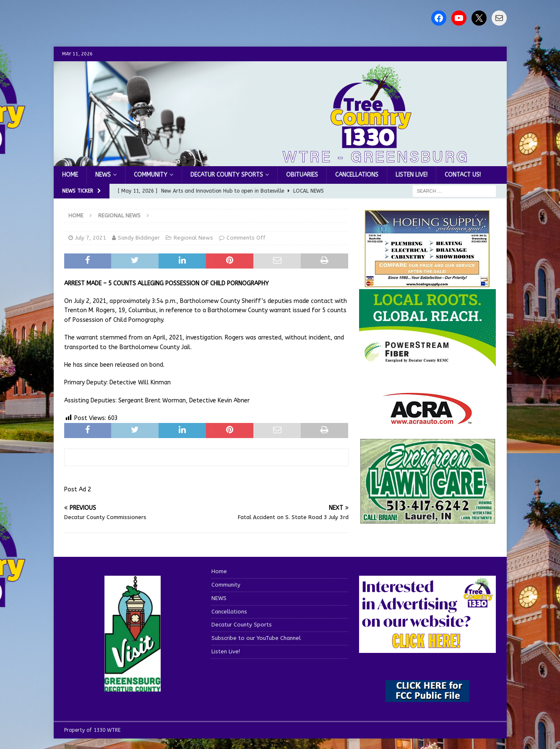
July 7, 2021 (91, 238)
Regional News (193, 238)
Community (151, 175)
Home (70, 175)
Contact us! (463, 175)
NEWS (103, 175)
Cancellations (357, 175)
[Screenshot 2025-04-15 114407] (427, 520)
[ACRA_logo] (427, 420)
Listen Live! (412, 175)
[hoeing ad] (427, 283)
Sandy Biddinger (139, 238)
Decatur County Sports (227, 175)
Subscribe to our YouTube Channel (256, 638)
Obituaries (302, 175)
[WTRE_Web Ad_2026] (427, 362)
